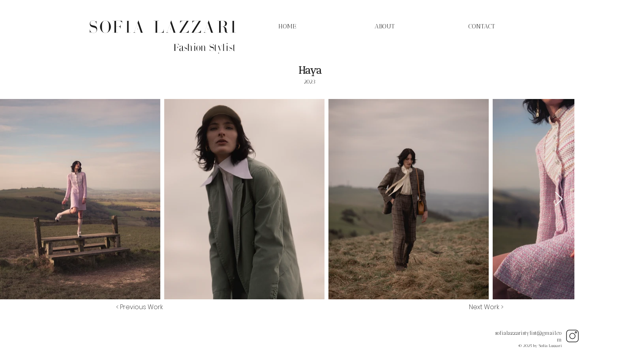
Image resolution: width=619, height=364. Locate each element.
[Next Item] (559, 199)
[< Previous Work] (140, 307)
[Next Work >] (486, 307)
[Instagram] (572, 336)
